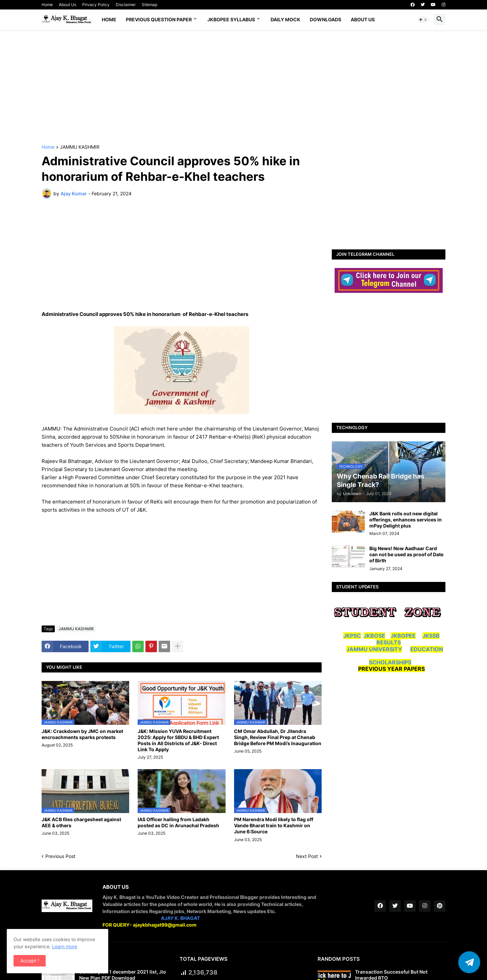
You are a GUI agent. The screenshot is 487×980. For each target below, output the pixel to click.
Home (47, 5)
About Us (67, 5)
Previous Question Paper (159, 19)
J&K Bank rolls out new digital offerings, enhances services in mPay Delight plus (405, 520)
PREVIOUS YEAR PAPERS (391, 669)
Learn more (65, 946)
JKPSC (352, 636)
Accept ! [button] (30, 961)
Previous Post (60, 856)
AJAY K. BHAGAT (180, 918)
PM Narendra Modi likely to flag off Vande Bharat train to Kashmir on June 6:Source (274, 825)
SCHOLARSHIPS (390, 662)
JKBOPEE (403, 636)
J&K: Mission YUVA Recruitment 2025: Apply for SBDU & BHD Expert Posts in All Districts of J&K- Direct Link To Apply (178, 740)
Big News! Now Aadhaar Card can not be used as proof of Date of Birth (406, 554)
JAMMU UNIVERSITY (374, 649)
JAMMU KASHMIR (80, 147)
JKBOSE (374, 636)
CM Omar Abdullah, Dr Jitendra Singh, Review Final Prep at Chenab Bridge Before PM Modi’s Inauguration (278, 737)
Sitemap (149, 5)
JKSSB (431, 636)
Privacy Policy (96, 5)
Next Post (307, 856)
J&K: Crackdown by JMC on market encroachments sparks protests (82, 734)
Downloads (326, 19)
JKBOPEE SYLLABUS (231, 19)
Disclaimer (126, 5)
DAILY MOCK (285, 19)
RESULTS (389, 642)
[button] (423, 20)
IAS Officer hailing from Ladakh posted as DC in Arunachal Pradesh (178, 822)
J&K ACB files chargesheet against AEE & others (81, 822)
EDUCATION (427, 649)
